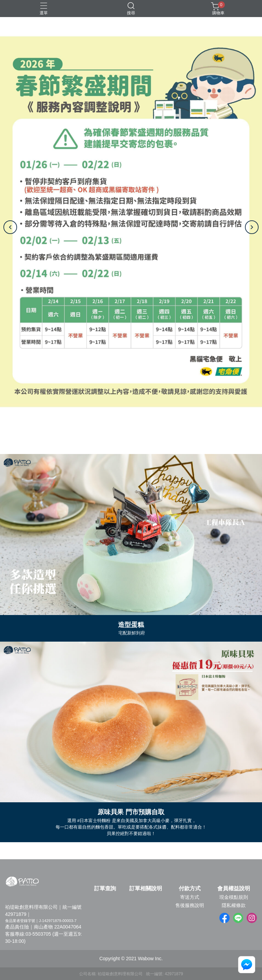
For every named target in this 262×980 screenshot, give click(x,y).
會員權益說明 (234, 889)
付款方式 (190, 889)
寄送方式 (190, 897)
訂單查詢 (105, 889)
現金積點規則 (234, 897)
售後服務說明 (190, 905)
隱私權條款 (234, 905)
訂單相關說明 (146, 889)
